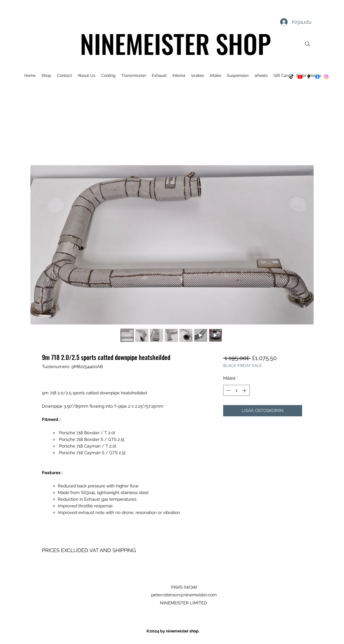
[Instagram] (326, 77)
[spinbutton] (236, 390)
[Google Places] (309, 77)
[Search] (308, 44)
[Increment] (245, 390)
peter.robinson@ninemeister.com (184, 595)
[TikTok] (291, 77)
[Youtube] (300, 77)
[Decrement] (228, 390)
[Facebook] (317, 77)
